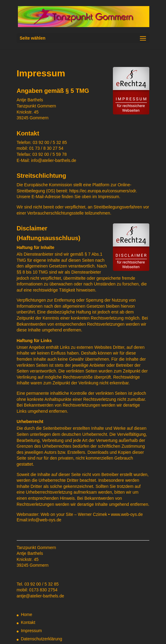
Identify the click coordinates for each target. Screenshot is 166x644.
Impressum (31, 631)
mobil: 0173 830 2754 (37, 590)
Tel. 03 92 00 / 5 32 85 (38, 584)
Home (27, 614)
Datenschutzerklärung (42, 639)
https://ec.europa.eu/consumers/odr (102, 191)
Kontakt (28, 622)
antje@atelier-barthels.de (41, 596)
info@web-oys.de (45, 520)
